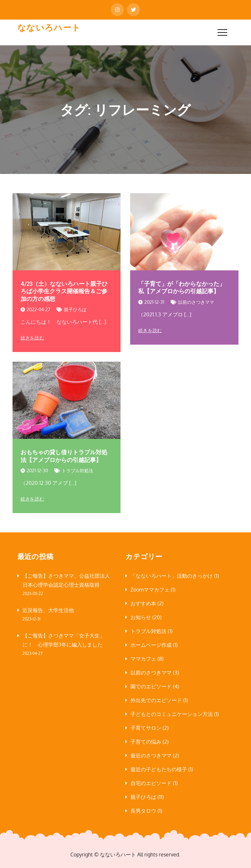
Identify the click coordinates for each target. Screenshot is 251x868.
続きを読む (32, 338)
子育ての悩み (146, 742)
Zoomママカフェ (150, 590)
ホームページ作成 (151, 645)
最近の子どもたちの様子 (159, 769)
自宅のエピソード (151, 783)
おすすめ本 (143, 603)
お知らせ (141, 617)
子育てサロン (146, 728)
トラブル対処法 (77, 470)
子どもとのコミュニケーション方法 (172, 714)
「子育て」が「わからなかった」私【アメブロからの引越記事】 (182, 287)
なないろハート (49, 27)
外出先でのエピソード (156, 700)
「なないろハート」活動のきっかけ (172, 576)
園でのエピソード (151, 686)
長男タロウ (143, 811)
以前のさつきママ (196, 302)
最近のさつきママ (151, 755)
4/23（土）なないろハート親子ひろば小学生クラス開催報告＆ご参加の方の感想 (64, 291)
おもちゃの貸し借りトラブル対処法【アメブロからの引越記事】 (64, 456)
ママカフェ (143, 659)
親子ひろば (75, 309)
